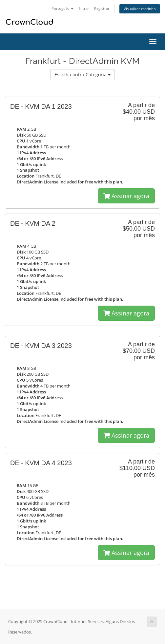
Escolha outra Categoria (82, 75)
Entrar (84, 8)
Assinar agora (126, 196)
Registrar (102, 8)
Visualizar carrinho (140, 9)
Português (62, 8)
